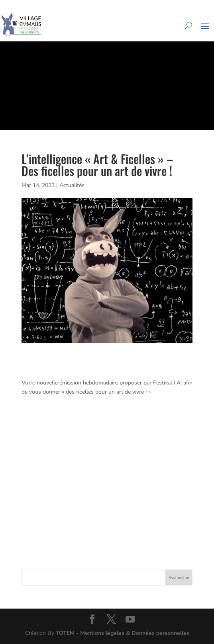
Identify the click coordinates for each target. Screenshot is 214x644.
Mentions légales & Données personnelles (135, 633)
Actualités (72, 185)
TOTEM (65, 633)
